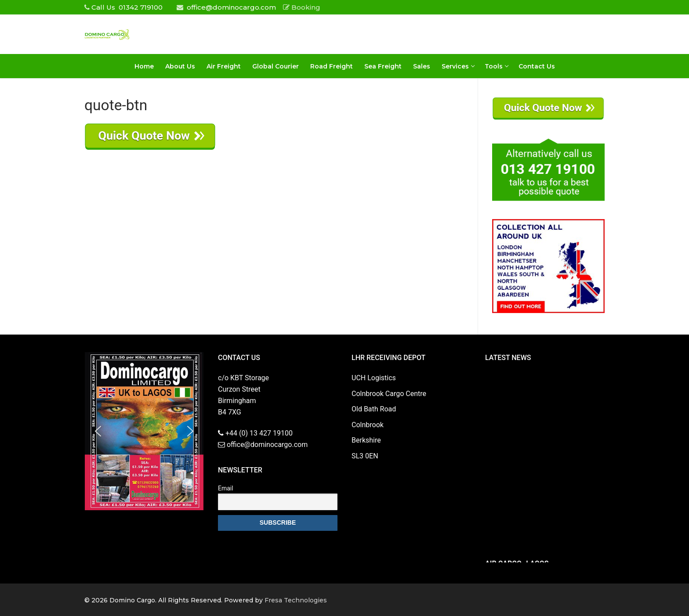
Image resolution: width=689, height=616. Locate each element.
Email (226, 488)
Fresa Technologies (296, 600)
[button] (98, 431)
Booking (302, 7)
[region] (144, 431)
